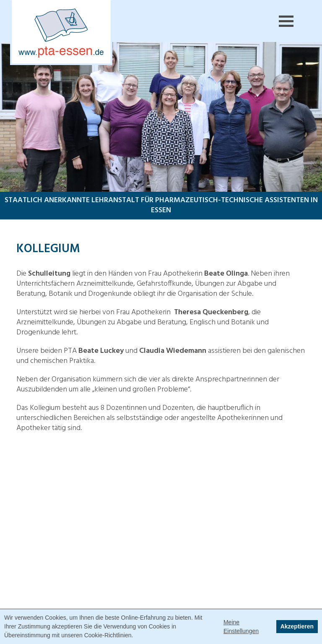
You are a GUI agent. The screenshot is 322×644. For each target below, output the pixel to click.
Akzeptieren (297, 626)
